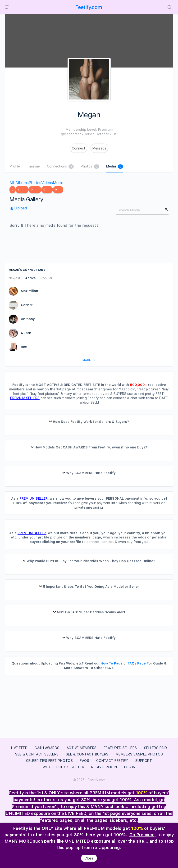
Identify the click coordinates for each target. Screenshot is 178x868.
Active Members (82, 748)
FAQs (84, 761)
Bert (24, 347)
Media (115, 167)
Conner (27, 305)
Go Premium (142, 835)
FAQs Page (137, 663)
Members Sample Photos (139, 754)
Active (30, 278)
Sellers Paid (156, 748)
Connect (79, 148)
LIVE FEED (19, 748)
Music (58, 187)
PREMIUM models (103, 828)
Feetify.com (89, 7)
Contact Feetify (112, 761)
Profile (15, 166)
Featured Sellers (120, 748)
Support (144, 761)
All (12, 187)
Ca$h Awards (47, 748)
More (90, 360)
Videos (47, 187)
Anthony (28, 319)
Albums (22, 187)
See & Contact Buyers (87, 754)
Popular (46, 278)
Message (99, 148)
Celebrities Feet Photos (50, 761)
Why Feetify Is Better (64, 767)
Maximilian (30, 291)
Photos (90, 167)
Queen (26, 333)
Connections (60, 167)
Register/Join (104, 767)
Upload (18, 208)
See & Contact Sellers (37, 754)
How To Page (112, 663)
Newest (14, 278)
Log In (130, 767)
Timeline (33, 166)
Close (89, 858)
